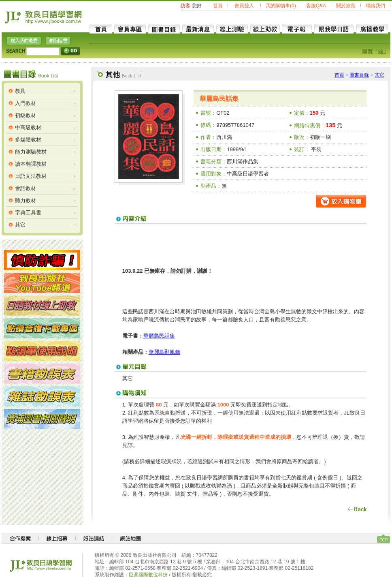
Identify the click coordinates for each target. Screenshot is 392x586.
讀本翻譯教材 (31, 164)
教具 (20, 91)
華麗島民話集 (159, 336)
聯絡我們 (375, 6)
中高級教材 (28, 127)
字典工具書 (28, 213)
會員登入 (244, 6)
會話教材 (26, 188)
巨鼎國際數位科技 (148, 575)
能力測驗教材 (31, 152)
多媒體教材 (28, 140)
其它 (20, 225)
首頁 (218, 6)
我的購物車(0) (281, 6)
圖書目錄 (359, 75)
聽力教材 (26, 200)
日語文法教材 (31, 176)
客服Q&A (316, 6)
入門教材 (26, 103)
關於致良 (346, 6)
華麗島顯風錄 (164, 352)
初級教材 (26, 115)
